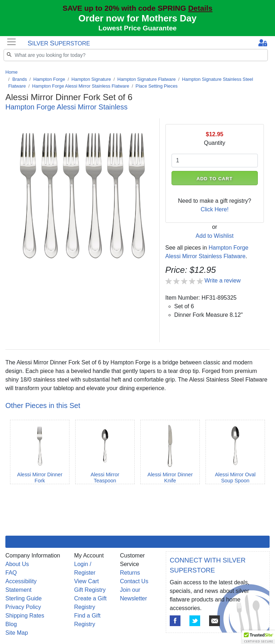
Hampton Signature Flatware (147, 79)
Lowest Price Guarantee (138, 28)
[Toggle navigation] (11, 42)
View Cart (86, 581)
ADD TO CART (215, 179)
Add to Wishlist (214, 236)
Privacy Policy (23, 607)
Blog (11, 624)
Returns (130, 573)
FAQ (11, 573)
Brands (20, 79)
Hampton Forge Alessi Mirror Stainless (66, 107)
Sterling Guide (23, 598)
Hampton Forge (49, 79)
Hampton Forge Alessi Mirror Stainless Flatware (81, 86)
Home (11, 72)
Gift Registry (90, 590)
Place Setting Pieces (157, 86)
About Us (17, 564)
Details (200, 8)
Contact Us (134, 581)
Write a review (223, 281)
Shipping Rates (25, 616)
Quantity (214, 143)
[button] (259, 637)
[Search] (136, 55)
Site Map (17, 633)
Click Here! (214, 209)
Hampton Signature (91, 79)
